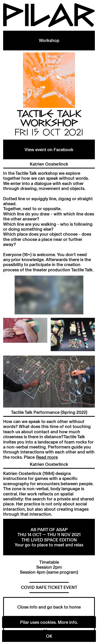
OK (49, 636)
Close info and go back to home (49, 607)
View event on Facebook (49, 149)
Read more (47, 457)
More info (67, 622)
